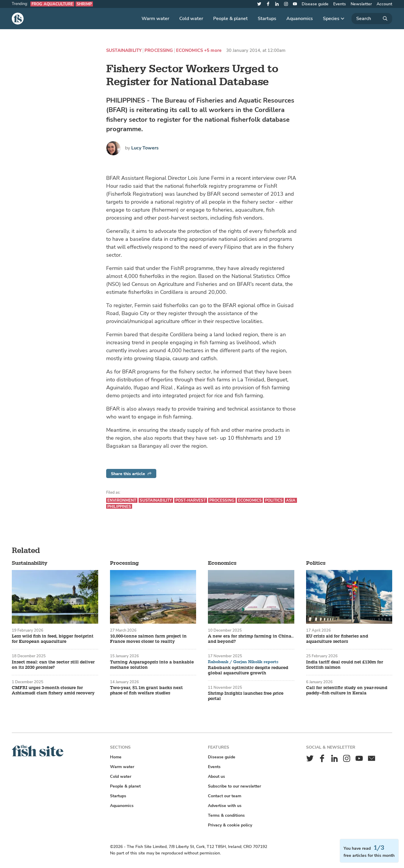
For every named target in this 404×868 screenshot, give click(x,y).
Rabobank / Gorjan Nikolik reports (243, 662)
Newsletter (361, 4)
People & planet (230, 19)
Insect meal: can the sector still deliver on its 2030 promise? (53, 665)
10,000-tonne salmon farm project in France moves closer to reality (148, 639)
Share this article (131, 474)
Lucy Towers (145, 148)
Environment (122, 500)
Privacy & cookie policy (230, 825)
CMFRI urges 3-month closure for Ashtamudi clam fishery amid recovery (53, 691)
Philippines (119, 507)
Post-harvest (191, 500)
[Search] (372, 19)
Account (384, 4)
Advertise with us (225, 806)
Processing (159, 51)
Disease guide (315, 4)
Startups (267, 19)
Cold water (191, 19)
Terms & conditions (226, 815)
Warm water (155, 19)
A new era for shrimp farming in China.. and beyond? (251, 639)
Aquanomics (300, 19)
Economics (189, 51)
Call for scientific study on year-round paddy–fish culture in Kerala (347, 691)
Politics (274, 500)
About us (216, 776)
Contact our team (225, 796)
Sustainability (124, 51)
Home (116, 757)
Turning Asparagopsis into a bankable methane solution (152, 665)
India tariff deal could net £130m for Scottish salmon (345, 665)
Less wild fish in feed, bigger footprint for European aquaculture (53, 639)
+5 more (213, 51)
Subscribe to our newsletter (234, 786)
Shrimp (84, 4)
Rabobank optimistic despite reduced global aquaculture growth (248, 671)
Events (340, 4)
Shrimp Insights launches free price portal (246, 696)
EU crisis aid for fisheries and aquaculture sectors (337, 639)
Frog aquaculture (52, 4)
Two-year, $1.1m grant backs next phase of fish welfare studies (146, 691)
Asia (291, 500)
